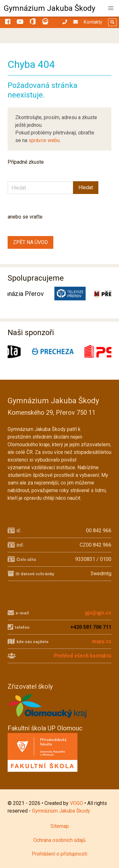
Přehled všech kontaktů (83, 656)
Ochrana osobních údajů (60, 840)
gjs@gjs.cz (98, 613)
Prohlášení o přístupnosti (60, 854)
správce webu (44, 140)
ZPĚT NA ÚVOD (30, 242)
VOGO (76, 803)
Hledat (86, 187)
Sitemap (60, 826)
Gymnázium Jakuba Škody (50, 8)
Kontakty (93, 22)
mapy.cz (102, 641)
